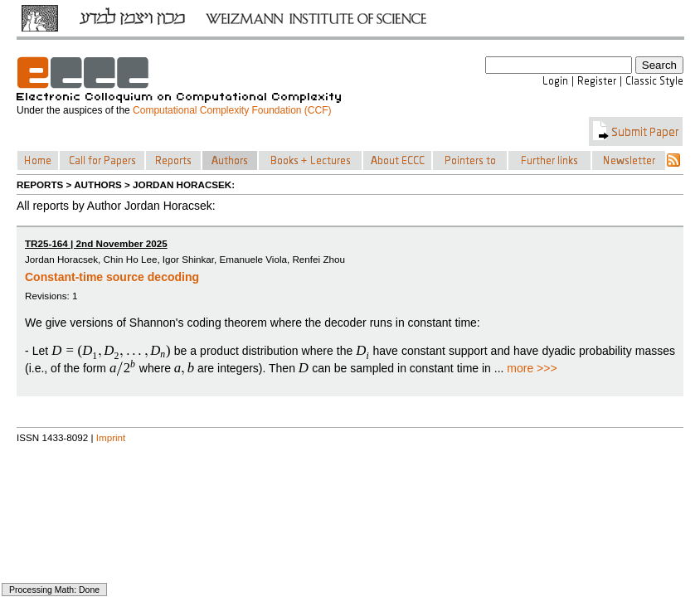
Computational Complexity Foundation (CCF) (232, 110)
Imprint (111, 437)
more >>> (532, 368)
